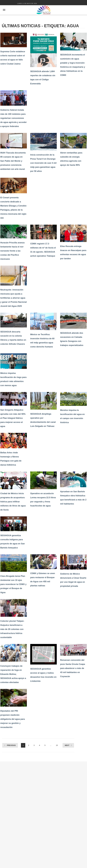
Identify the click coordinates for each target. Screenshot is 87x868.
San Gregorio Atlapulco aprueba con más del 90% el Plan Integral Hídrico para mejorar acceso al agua (13, 418)
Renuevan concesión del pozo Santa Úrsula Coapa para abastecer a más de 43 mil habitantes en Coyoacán (73, 668)
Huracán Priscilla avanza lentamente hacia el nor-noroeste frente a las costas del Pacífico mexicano (12, 251)
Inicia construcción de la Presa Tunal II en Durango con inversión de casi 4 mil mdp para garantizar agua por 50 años (43, 163)
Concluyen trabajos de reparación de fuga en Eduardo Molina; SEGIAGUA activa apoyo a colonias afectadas (13, 674)
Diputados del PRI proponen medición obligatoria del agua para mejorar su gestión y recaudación (13, 719)
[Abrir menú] (4, 10)
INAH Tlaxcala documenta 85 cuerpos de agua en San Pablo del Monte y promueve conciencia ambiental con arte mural (13, 161)
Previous (11, 745)
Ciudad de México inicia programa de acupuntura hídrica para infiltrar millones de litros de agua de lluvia (13, 502)
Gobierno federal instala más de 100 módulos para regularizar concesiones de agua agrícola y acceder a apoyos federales (14, 118)
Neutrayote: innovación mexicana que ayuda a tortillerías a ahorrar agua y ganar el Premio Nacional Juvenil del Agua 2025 (14, 298)
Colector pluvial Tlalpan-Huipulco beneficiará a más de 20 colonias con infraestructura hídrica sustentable (12, 629)
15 (57, 745)
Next (67, 745)
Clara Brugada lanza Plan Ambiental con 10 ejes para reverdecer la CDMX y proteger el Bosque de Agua (13, 584)
